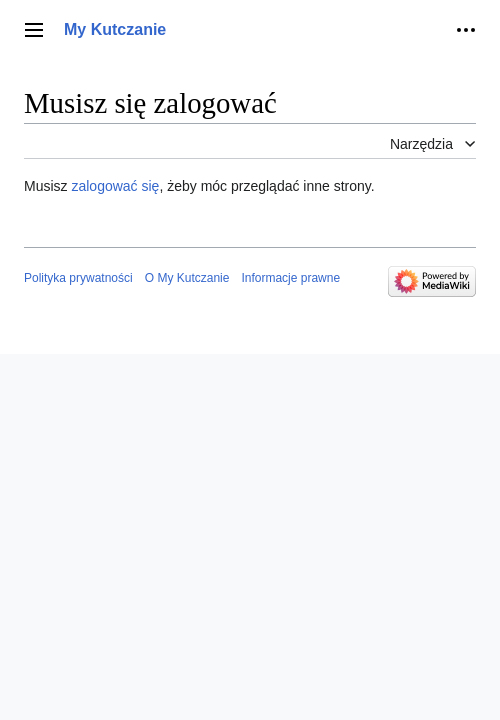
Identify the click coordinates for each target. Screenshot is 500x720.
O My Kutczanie (187, 278)
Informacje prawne (290, 278)
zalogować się (115, 186)
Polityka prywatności (78, 278)
